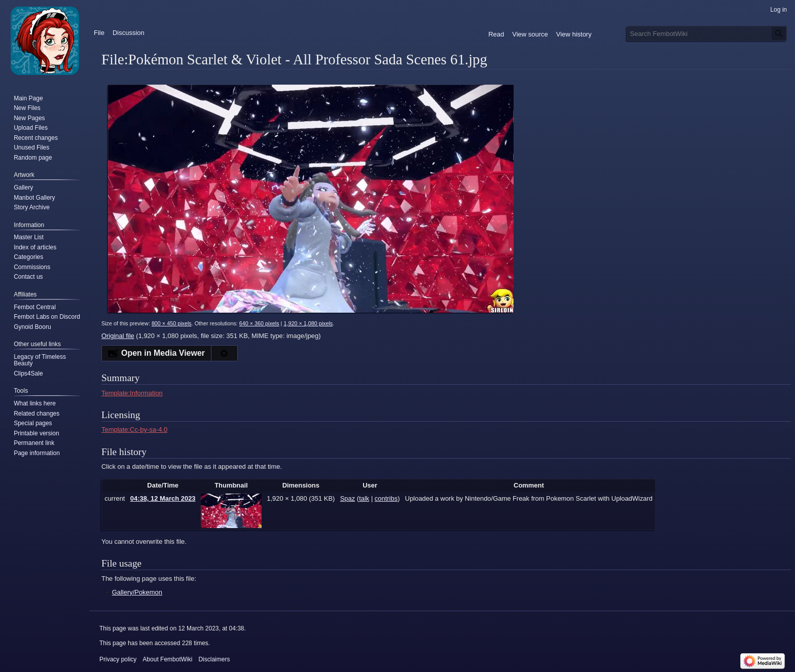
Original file (118, 336)
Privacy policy (118, 659)
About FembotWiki (167, 659)
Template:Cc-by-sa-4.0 (134, 430)
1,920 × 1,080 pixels (308, 323)
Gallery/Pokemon (137, 592)
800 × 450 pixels (172, 323)
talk (364, 498)
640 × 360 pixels (259, 323)
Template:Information (132, 393)
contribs (386, 498)
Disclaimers (214, 659)
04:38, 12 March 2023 (163, 498)
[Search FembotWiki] (707, 33)
